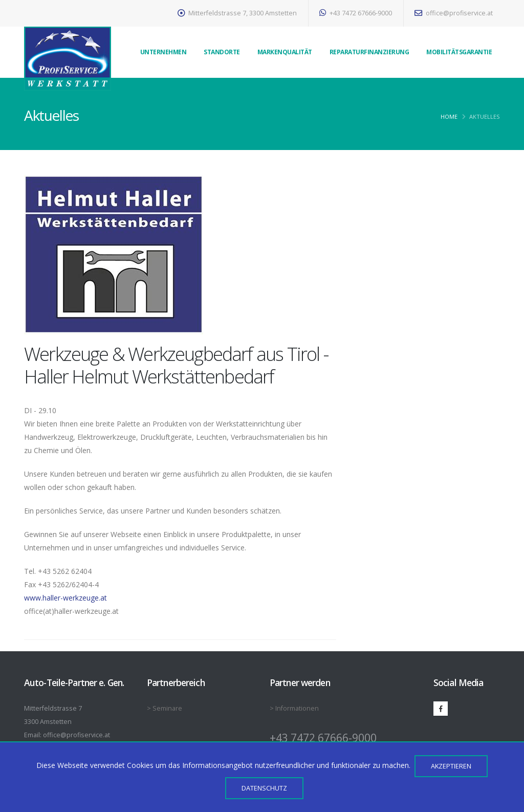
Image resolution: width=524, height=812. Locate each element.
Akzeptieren (451, 766)
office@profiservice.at (454, 13)
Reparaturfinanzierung (369, 52)
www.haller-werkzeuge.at (65, 598)
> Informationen (294, 708)
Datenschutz (264, 788)
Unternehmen (163, 52)
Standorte (222, 52)
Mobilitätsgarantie (459, 52)
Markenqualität (285, 52)
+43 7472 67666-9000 (356, 13)
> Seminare (165, 708)
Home (449, 116)
